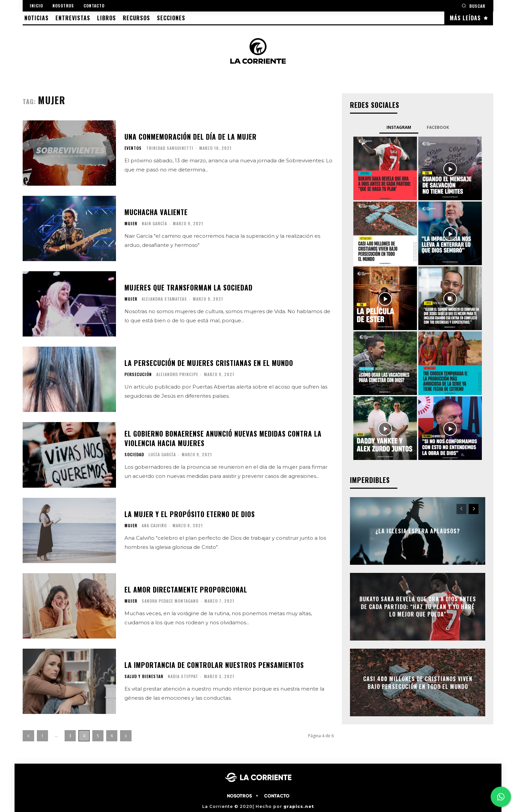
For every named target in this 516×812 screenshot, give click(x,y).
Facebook (438, 127)
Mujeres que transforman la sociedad (189, 287)
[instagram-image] (385, 168)
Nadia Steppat (183, 676)
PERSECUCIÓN (138, 374)
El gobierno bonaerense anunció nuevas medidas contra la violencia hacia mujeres (223, 438)
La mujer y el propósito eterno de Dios (190, 514)
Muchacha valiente (156, 212)
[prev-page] (28, 736)
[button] (473, 6)
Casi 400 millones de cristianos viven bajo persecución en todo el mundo (418, 682)
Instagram (399, 127)
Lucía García (162, 454)
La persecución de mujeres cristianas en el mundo (209, 363)
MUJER (131, 224)
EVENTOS (133, 148)
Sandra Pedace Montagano (170, 601)
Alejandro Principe (177, 374)
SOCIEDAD (134, 455)
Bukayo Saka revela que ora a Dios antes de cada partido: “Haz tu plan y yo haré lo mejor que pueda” (418, 607)
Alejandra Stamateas (164, 299)
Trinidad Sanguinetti (170, 148)
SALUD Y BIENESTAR (144, 676)
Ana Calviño (154, 525)
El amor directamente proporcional (186, 589)
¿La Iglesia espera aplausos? (418, 531)
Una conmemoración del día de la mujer (191, 137)
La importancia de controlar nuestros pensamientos (214, 665)
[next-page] (126, 736)
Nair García (154, 223)
